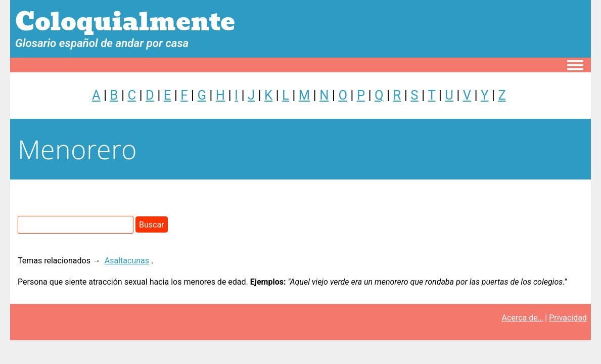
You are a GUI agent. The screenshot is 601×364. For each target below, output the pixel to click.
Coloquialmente (125, 22)
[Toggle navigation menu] (575, 66)
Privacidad (568, 318)
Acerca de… (523, 318)
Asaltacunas (127, 261)
